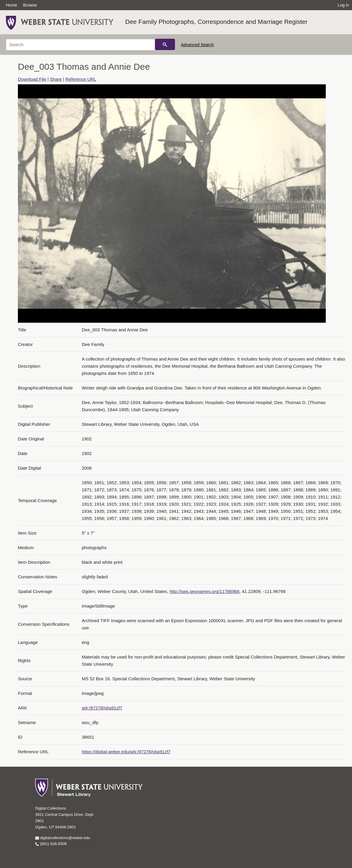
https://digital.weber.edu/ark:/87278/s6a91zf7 (126, 752)
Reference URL (81, 79)
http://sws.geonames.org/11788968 (204, 591)
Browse (30, 5)
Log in (343, 5)
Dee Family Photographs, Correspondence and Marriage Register (216, 22)
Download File (32, 79)
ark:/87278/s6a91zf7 (102, 708)
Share (56, 79)
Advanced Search (197, 45)
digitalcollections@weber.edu (63, 838)
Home (11, 5)
